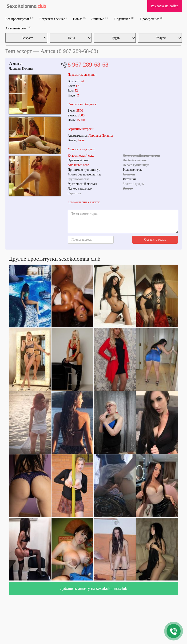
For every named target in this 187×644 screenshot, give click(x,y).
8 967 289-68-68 (88, 65)
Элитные (100, 19)
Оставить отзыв (155, 240)
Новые (79, 19)
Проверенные (151, 19)
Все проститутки (20, 19)
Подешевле (124, 19)
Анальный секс (18, 28)
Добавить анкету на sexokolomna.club (94, 588)
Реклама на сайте (164, 6)
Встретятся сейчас (53, 19)
